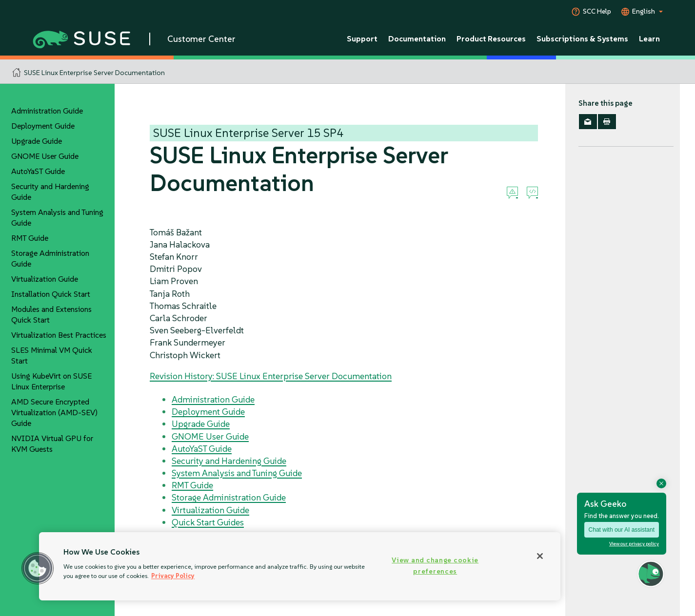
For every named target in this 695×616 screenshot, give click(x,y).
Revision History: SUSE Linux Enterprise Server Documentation (271, 376)
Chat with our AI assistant (622, 530)
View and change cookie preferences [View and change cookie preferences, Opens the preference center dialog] (435, 566)
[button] (38, 568)
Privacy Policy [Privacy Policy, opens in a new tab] (173, 576)
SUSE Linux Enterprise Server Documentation (94, 73)
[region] (300, 566)
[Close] (540, 556)
